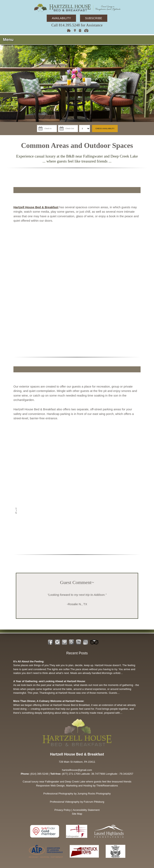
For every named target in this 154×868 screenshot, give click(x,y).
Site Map (77, 814)
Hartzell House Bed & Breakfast (36, 207)
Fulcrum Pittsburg (94, 802)
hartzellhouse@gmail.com (77, 770)
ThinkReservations (107, 786)
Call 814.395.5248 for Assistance (77, 25)
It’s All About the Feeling (28, 661)
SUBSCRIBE (94, 18)
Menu (8, 40)
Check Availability (105, 129)
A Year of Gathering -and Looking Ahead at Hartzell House (49, 681)
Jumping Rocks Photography (94, 794)
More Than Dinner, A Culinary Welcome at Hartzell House (48, 701)
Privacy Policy (62, 810)
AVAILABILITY (61, 18)
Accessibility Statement (86, 810)
